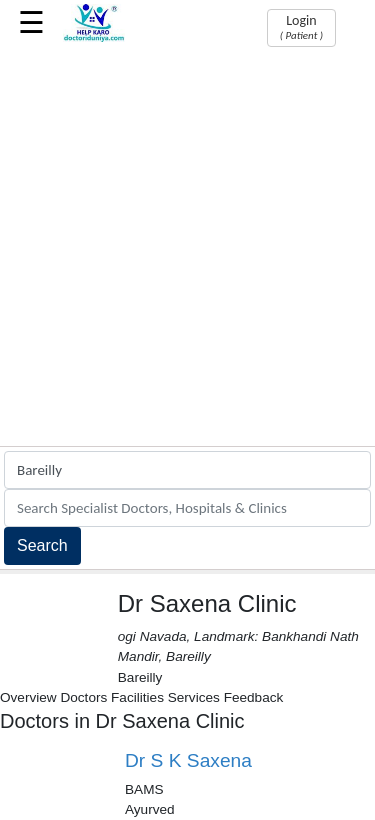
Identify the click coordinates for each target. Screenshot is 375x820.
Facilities (137, 697)
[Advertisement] (187, 248)
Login (301, 27)
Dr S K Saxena (188, 760)
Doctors (83, 697)
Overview (28, 697)
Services (194, 697)
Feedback (254, 697)
